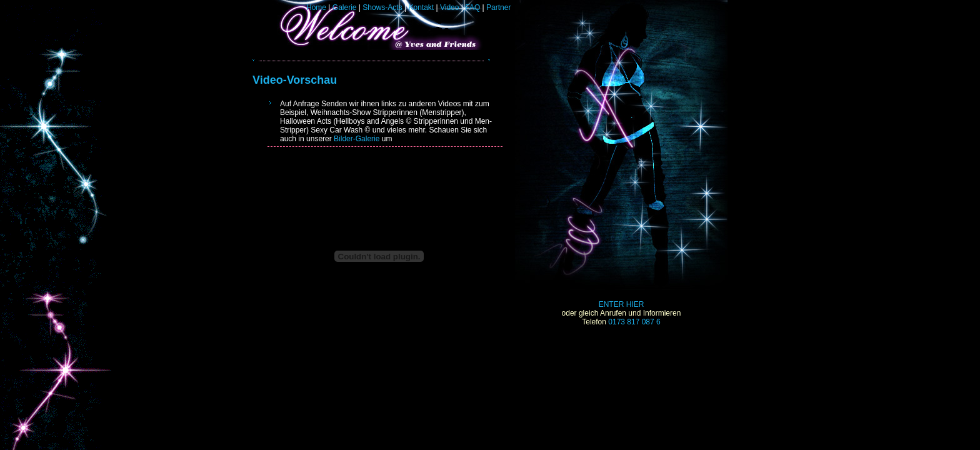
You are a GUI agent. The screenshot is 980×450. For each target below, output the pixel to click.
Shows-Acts (382, 7)
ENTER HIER (622, 304)
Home (316, 7)
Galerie (345, 7)
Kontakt (421, 7)
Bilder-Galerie (357, 139)
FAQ (472, 7)
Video (449, 7)
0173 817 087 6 (634, 322)
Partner (498, 7)
